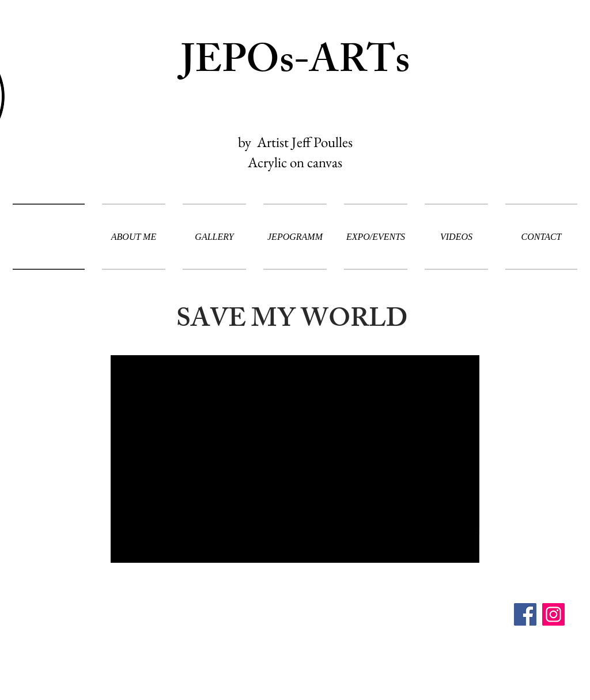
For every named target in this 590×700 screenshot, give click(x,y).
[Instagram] (553, 614)
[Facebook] (525, 614)
